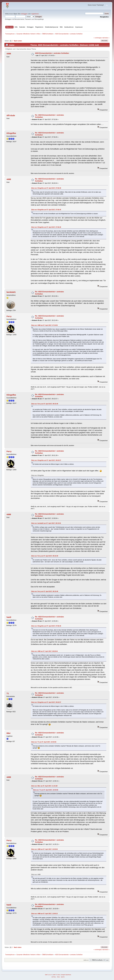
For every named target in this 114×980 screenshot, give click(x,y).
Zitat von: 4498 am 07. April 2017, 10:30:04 (44, 849)
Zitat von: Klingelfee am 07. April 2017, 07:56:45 (46, 188)
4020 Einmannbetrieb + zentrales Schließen (52, 53)
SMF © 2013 (57, 975)
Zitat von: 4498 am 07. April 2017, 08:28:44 (44, 651)
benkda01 (11, 292)
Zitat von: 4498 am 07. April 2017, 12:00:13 (44, 914)
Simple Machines (66, 975)
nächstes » (106, 38)
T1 (8, 693)
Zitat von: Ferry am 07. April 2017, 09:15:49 (45, 404)
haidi (9, 617)
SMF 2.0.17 (48, 975)
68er (9, 733)
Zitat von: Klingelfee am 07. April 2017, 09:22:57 (46, 460)
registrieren (35, 14)
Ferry (9, 316)
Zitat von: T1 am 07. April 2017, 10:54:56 (44, 742)
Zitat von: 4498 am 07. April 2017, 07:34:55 (44, 325)
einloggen (24, 14)
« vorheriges (98, 38)
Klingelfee (11, 133)
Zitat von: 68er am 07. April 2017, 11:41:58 (44, 786)
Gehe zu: (86, 960)
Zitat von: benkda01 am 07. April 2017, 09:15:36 (46, 523)
